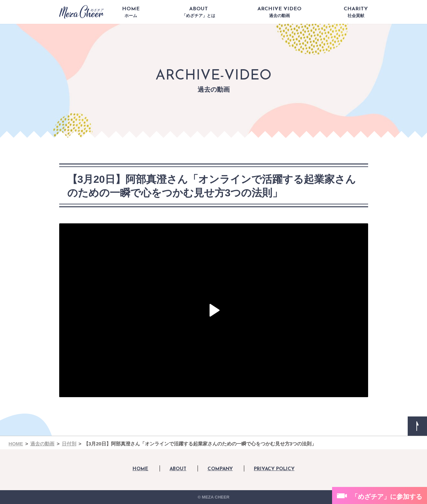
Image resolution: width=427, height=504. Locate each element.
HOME (131, 12)
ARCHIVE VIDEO (279, 12)
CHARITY (356, 12)
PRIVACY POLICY (274, 469)
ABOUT (199, 12)
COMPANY (220, 469)
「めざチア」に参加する (387, 497)
